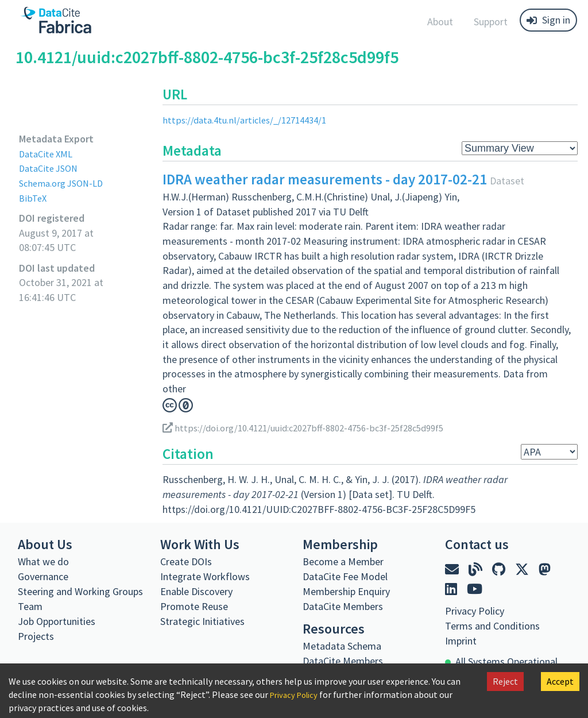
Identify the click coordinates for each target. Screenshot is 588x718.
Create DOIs (186, 561)
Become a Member (343, 561)
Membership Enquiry (346, 591)
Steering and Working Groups (80, 591)
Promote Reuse (194, 606)
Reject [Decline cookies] (505, 681)
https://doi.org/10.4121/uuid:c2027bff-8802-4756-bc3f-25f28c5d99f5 (316, 428)
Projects (36, 636)
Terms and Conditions (492, 626)
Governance (43, 576)
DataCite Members (343, 606)
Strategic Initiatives (202, 621)
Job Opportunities (57, 621)
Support (491, 22)
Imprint (461, 641)
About (440, 22)
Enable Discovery (196, 591)
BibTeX (34, 198)
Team (30, 606)
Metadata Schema (342, 646)
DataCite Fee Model (345, 576)
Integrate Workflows (205, 576)
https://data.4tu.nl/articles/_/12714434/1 (251, 120)
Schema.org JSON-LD (65, 183)
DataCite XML (48, 154)
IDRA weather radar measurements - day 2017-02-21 (325, 179)
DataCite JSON (51, 168)
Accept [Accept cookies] (560, 681)
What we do (43, 561)
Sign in (548, 20)
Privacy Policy (297, 694)
